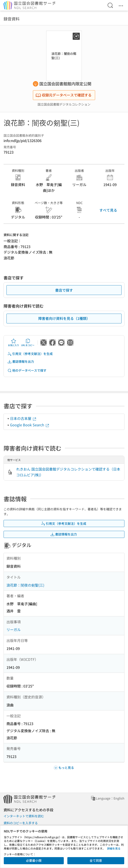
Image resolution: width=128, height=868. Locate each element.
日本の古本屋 (23, 418)
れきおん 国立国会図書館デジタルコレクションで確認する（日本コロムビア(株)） (68, 472)
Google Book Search (30, 425)
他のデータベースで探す (27, 370)
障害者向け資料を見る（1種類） (64, 318)
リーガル (14, 629)
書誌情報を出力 (21, 362)
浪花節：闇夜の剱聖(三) (25, 585)
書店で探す (64, 290)
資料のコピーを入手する (21, 823)
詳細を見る (114, 848)
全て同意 (96, 860)
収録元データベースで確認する (64, 95)
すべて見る (108, 210)
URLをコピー (28, 343)
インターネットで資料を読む (24, 816)
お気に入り (14, 343)
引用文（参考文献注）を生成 (30, 354)
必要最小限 (34, 860)
